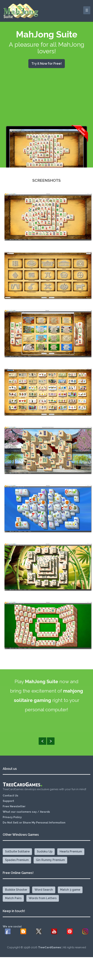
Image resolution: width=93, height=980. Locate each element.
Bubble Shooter (16, 892)
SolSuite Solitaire (17, 854)
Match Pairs (13, 901)
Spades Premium (17, 863)
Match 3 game (70, 892)
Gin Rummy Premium (50, 863)
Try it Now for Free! (47, 63)
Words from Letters (43, 901)
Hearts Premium (71, 854)
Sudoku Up (45, 854)
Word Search (44, 892)
